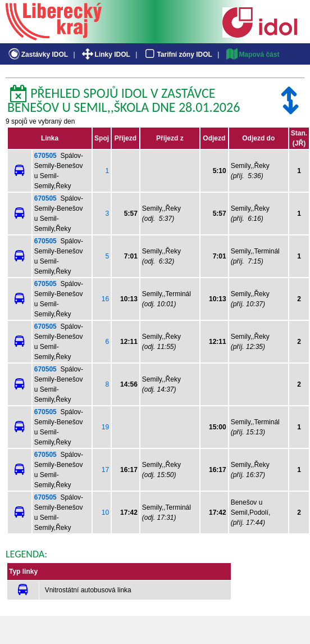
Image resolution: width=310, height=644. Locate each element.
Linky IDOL (105, 55)
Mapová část (252, 55)
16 (105, 299)
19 (105, 427)
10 (105, 513)
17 (105, 470)
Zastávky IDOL (37, 55)
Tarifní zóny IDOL (177, 55)
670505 (45, 156)
